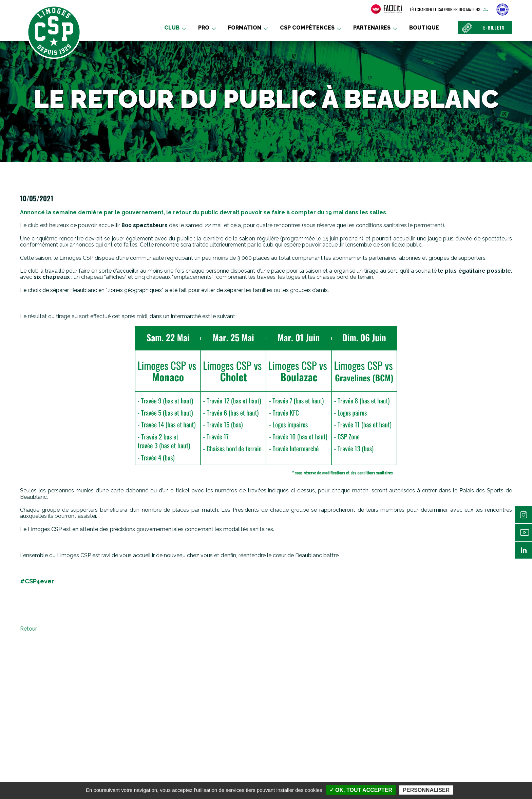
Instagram (524, 515)
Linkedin (524, 550)
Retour (28, 629)
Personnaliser (426, 790)
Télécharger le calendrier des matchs (445, 9)
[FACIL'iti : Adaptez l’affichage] (386, 9)
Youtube (524, 532)
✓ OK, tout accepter (361, 790)
